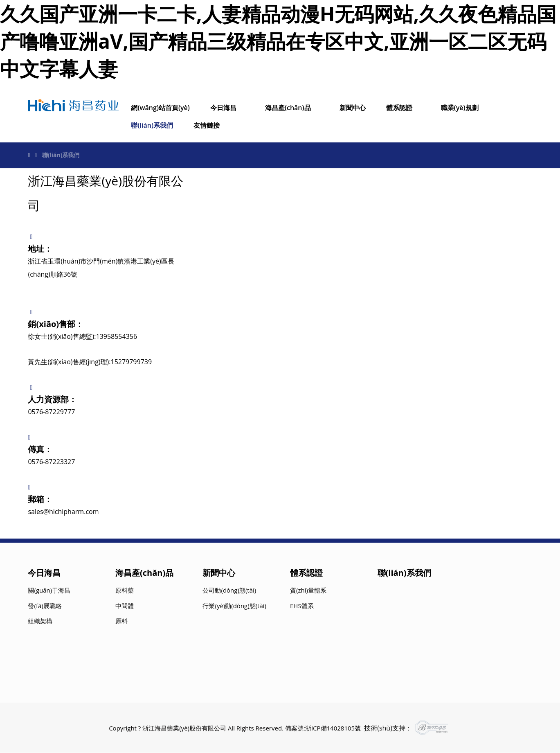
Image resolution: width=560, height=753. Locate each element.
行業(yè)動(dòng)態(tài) (234, 606)
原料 (121, 622)
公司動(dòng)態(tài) (229, 591)
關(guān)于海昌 (49, 591)
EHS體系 (302, 606)
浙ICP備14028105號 (333, 729)
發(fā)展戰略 (45, 606)
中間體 (125, 606)
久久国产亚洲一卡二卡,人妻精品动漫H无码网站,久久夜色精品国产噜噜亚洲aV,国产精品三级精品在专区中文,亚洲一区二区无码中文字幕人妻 (278, 41)
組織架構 (40, 622)
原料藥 (125, 591)
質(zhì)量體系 (308, 591)
